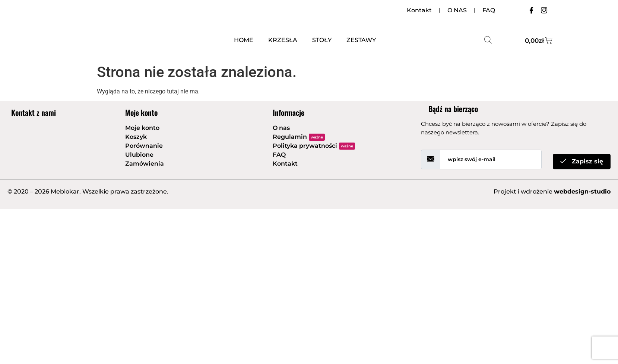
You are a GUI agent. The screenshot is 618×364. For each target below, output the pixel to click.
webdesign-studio (582, 191)
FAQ (489, 10)
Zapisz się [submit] (582, 161)
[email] (491, 159)
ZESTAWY (361, 40)
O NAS (457, 10)
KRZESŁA (283, 40)
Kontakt (419, 10)
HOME (244, 40)
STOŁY (322, 40)
